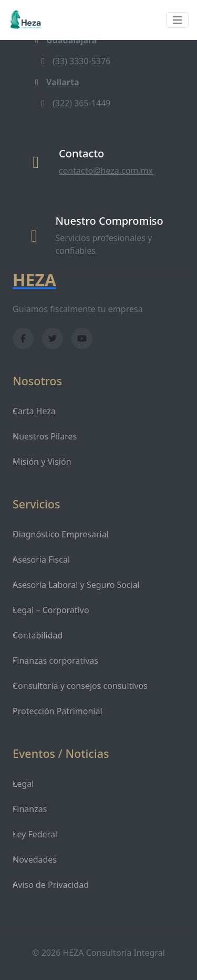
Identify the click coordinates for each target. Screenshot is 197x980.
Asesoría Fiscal (41, 559)
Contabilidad (38, 635)
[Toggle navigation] (178, 20)
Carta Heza (34, 411)
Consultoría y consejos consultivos (80, 686)
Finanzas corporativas (55, 661)
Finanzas (30, 809)
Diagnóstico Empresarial (61, 534)
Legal (23, 784)
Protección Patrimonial (58, 711)
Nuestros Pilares (45, 436)
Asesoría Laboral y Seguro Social (76, 585)
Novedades (35, 859)
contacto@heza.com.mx (106, 171)
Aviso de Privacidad (51, 885)
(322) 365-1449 (74, 103)
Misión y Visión (42, 462)
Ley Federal (35, 834)
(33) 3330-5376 (74, 61)
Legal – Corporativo (51, 610)
